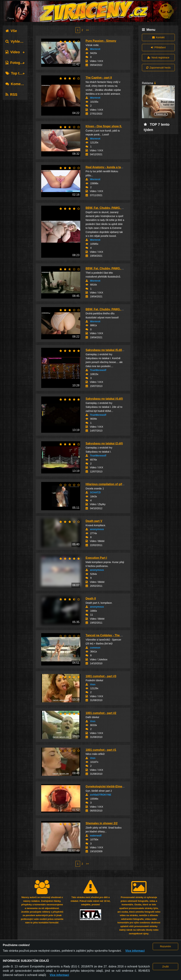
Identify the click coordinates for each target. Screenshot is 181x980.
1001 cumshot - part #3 (101, 676)
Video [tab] (13, 52)
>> (87, 30)
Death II (91, 598)
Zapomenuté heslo (158, 68)
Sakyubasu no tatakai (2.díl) (104, 443)
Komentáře (17, 84)
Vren (93, 684)
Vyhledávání (18, 41)
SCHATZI (95, 492)
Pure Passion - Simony (101, 41)
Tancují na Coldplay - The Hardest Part (111, 635)
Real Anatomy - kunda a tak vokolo (109, 167)
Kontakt (158, 37)
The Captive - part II (99, 78)
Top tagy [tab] (15, 73)
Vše (11, 31)
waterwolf (96, 836)
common (95, 648)
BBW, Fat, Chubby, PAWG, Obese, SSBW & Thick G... (121, 208)
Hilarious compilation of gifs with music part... (116, 484)
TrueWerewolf (98, 370)
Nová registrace (158, 58)
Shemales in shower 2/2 (102, 823)
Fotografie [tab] (17, 63)
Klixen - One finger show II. (104, 126)
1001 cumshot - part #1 (101, 750)
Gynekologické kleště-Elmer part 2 (109, 786)
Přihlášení (158, 47)
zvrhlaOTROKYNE (101, 795)
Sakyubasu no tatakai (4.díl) (104, 399)
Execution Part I (96, 558)
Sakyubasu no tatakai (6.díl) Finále (109, 350)
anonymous (97, 529)
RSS (11, 95)
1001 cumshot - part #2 (101, 713)
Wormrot (95, 49)
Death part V (94, 521)
